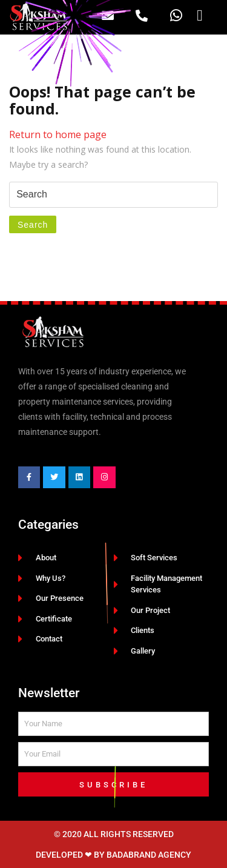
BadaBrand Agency (149, 855)
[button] (200, 15)
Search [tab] (33, 225)
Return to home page (58, 134)
